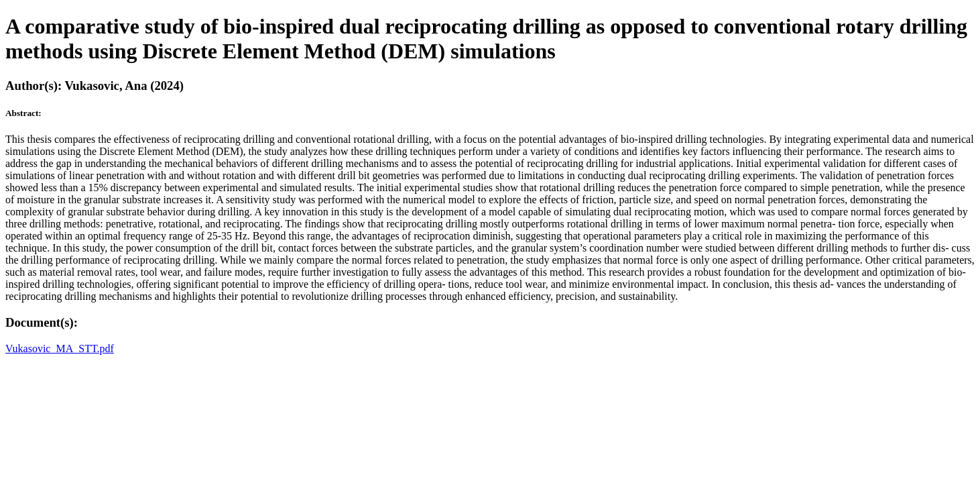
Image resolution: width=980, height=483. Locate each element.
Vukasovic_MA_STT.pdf (60, 348)
